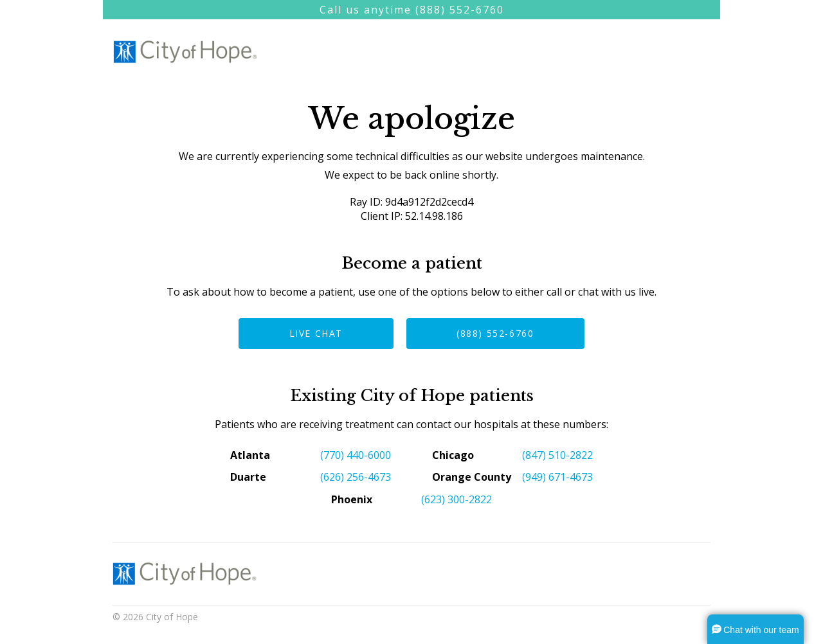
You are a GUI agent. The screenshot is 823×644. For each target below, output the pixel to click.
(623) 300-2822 (457, 499)
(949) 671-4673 (557, 477)
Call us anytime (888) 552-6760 (412, 10)
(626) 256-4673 (356, 477)
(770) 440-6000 (356, 455)
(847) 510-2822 (557, 455)
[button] (755, 629)
